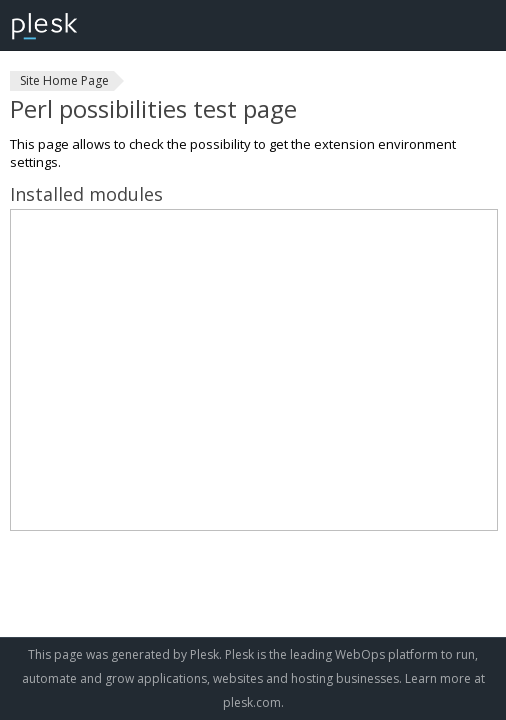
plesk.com (252, 702)
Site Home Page (64, 80)
